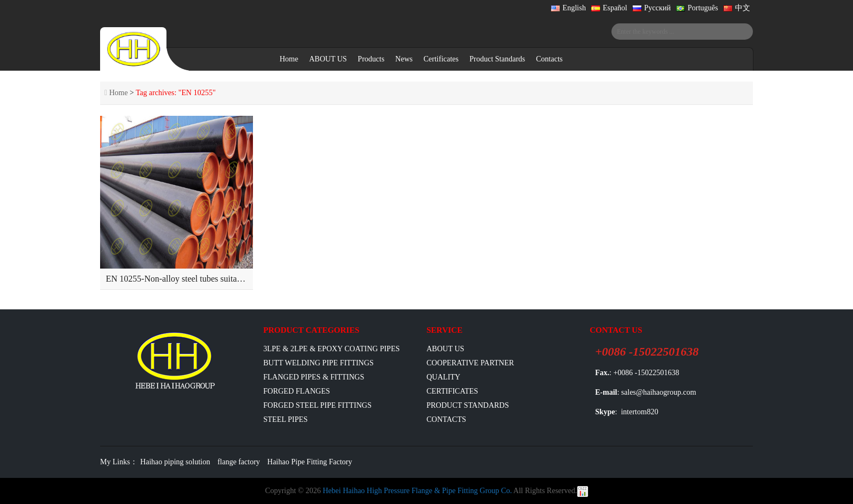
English (568, 8)
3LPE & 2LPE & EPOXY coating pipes (332, 349)
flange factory (239, 462)
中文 (737, 8)
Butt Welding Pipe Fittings (319, 363)
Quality (443, 377)
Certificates (441, 59)
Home (289, 59)
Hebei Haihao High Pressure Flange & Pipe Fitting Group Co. (417, 491)
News (404, 59)
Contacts (549, 59)
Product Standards (497, 59)
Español (609, 8)
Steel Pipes (286, 419)
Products (371, 59)
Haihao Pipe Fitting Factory (310, 462)
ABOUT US (328, 59)
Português (697, 8)
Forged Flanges (297, 391)
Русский (652, 8)
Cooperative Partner (470, 363)
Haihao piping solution (175, 462)
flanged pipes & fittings (314, 377)
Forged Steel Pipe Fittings (317, 405)
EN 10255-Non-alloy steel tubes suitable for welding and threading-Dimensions (245, 279)
